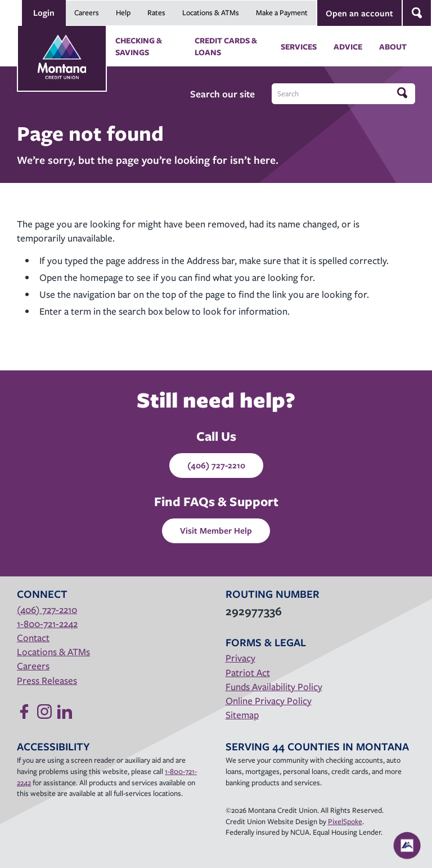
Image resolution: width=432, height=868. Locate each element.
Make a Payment (282, 12)
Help (123, 12)
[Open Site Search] (417, 13)
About (393, 46)
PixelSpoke (345, 821)
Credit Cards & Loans (226, 46)
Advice (348, 46)
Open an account (359, 13)
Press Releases (47, 680)
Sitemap (242, 715)
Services (299, 46)
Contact (33, 637)
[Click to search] (403, 93)
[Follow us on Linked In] (65, 712)
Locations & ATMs (211, 12)
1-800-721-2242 (47, 623)
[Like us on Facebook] (24, 712)
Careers (87, 12)
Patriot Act (248, 672)
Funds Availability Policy (274, 686)
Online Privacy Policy (269, 701)
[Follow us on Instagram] (44, 712)
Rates (156, 12)
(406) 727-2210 (216, 465)
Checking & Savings (139, 46)
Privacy (240, 658)
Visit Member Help (216, 530)
